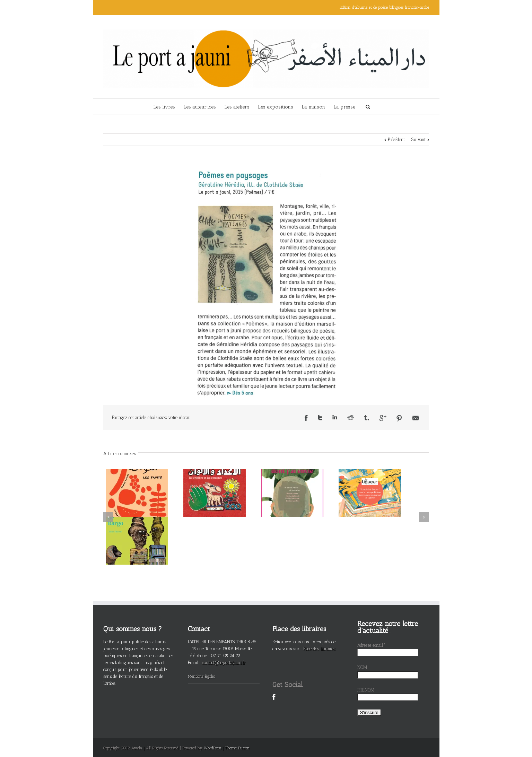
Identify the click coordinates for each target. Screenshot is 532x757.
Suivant (418, 140)
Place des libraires (319, 649)
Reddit (351, 417)
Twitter (320, 418)
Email (416, 418)
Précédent (396, 140)
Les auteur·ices (200, 107)
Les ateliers (237, 107)
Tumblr (367, 418)
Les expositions (276, 107)
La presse (344, 107)
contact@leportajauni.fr (224, 663)
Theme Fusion (237, 748)
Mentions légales (201, 676)
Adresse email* (372, 645)
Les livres (164, 107)
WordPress (212, 748)
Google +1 (383, 418)
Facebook (306, 418)
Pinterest (399, 418)
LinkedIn (335, 417)
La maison (313, 107)
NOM (362, 667)
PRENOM (366, 690)
